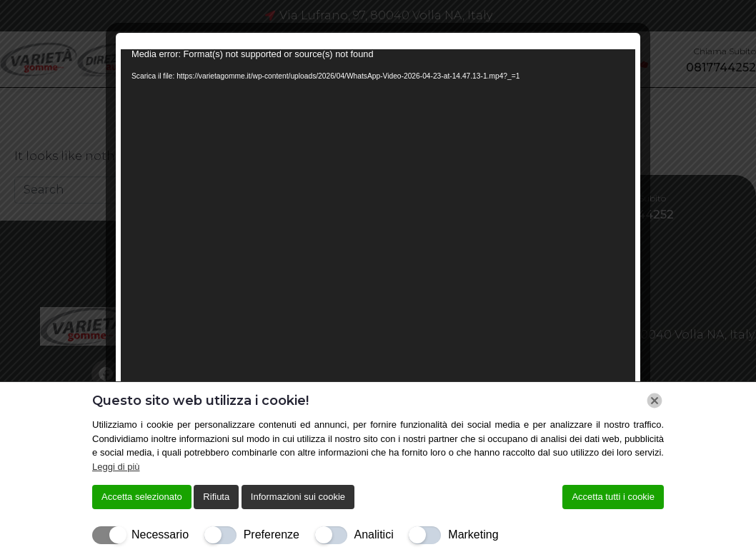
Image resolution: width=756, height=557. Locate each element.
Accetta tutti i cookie (613, 497)
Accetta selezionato (142, 497)
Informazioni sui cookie (298, 497)
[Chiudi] (655, 401)
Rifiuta (216, 497)
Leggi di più (116, 467)
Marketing (473, 535)
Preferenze (272, 535)
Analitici (374, 535)
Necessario (160, 535)
